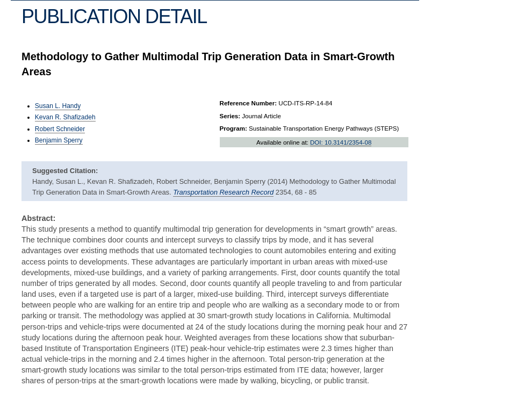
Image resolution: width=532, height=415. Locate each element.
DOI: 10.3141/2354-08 (341, 142)
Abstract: (38, 218)
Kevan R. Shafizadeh (65, 117)
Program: (233, 128)
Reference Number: (249, 103)
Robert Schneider (60, 129)
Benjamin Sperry (59, 140)
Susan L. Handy (58, 106)
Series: (230, 116)
